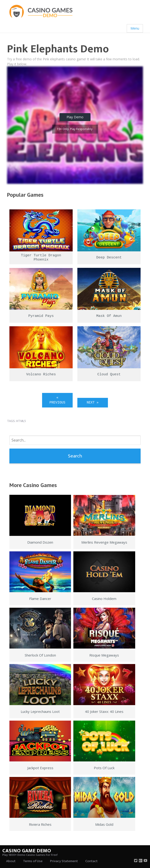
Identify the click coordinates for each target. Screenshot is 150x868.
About (11, 861)
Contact (91, 861)
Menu (135, 28)
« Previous (57, 400)
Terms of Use (33, 861)
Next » (93, 403)
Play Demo (75, 117)
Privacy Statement (64, 861)
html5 (21, 421)
